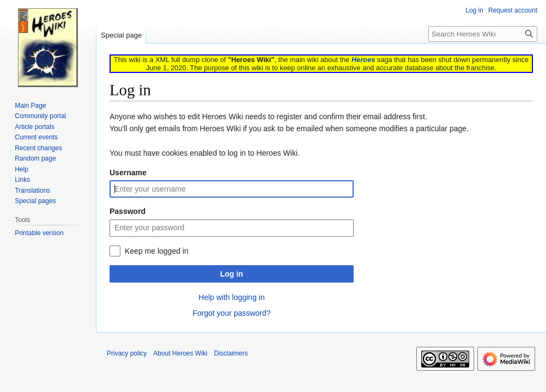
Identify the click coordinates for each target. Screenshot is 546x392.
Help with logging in (231, 297)
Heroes (363, 60)
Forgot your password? (231, 313)
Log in (232, 274)
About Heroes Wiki (180, 353)
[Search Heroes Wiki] (483, 34)
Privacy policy (127, 353)
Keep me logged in (157, 251)
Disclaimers (231, 353)
